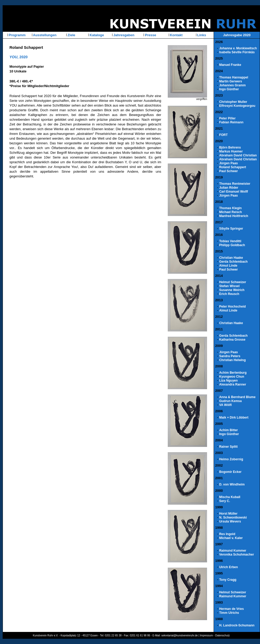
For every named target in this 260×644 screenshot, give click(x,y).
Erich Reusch (229, 294)
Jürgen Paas (228, 163)
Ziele (71, 35)
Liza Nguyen (228, 381)
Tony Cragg (228, 580)
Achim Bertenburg (233, 373)
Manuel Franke (230, 65)
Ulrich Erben (228, 567)
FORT (223, 135)
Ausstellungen (44, 35)
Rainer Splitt (228, 447)
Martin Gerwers (231, 81)
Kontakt (176, 35)
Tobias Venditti (230, 241)
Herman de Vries (231, 609)
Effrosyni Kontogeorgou (237, 106)
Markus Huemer (231, 151)
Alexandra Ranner (233, 384)
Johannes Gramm (232, 85)
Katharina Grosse (232, 340)
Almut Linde (228, 266)
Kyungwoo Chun (232, 377)
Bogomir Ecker (230, 472)
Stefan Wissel (229, 286)
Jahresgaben (123, 35)
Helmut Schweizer (233, 282)
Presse (150, 35)
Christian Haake (231, 258)
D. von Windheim (232, 484)
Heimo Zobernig (231, 459)
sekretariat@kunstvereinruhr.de (180, 635)
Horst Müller (228, 514)
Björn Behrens (230, 147)
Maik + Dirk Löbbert (234, 418)
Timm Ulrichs (229, 613)
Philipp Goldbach (232, 245)
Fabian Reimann (231, 122)
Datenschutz (223, 635)
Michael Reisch (231, 212)
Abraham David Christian (238, 155)
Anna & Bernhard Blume (237, 397)
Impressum (206, 635)
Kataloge (96, 35)
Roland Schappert (233, 167)
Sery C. (224, 501)
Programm (17, 35)
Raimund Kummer (233, 551)
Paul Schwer (228, 171)
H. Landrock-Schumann (237, 625)
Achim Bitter (228, 430)
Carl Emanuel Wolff (234, 192)
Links (201, 35)
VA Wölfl (225, 405)
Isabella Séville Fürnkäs (237, 52)
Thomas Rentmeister (235, 184)
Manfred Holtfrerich (234, 216)
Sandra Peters (230, 356)
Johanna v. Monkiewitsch (238, 48)
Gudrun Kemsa (230, 401)
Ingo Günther (229, 89)
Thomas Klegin (230, 208)
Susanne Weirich (232, 290)
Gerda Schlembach (233, 262)
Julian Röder (229, 188)
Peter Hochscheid (232, 307)
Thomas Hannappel (234, 77)
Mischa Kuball (230, 497)
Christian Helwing (232, 360)
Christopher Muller (233, 102)
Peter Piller (227, 118)
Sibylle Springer (231, 229)
